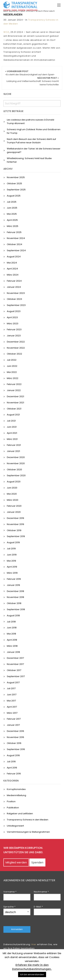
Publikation (13, 808)
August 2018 (13, 616)
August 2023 (14, 311)
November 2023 (16, 293)
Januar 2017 (13, 725)
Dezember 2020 (16, 457)
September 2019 (16, 536)
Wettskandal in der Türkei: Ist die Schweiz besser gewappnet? (34, 150)
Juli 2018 (11, 622)
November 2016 (15, 737)
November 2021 (15, 403)
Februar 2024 (14, 281)
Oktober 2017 (14, 670)
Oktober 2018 (14, 603)
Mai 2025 (12, 214)
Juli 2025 (12, 202)
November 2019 (15, 524)
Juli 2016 (11, 762)
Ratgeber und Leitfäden (20, 814)
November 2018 (15, 597)
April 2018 (12, 640)
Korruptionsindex (16, 789)
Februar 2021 (14, 445)
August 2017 (13, 682)
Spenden (37, 862)
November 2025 (16, 177)
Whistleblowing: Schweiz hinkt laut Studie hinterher (29, 160)
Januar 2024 (14, 287)
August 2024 (14, 257)
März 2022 (13, 378)
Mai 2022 (12, 372)
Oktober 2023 (14, 299)
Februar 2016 (14, 774)
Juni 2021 (12, 427)
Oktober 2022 (14, 354)
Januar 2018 (13, 652)
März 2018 (12, 646)
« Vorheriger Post (30, 73)
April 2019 (12, 567)
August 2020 (14, 482)
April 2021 (12, 433)
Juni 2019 (12, 555)
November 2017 (15, 664)
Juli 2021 (11, 421)
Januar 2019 (13, 585)
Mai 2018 (11, 634)
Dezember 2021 (15, 396)
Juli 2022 (12, 360)
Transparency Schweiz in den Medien (28, 820)
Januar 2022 (14, 390)
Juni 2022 (12, 366)
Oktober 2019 (14, 530)
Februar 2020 (14, 506)
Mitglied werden (16, 862)
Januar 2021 (13, 451)
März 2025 (13, 226)
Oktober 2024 (15, 244)
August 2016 (13, 755)
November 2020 (16, 463)
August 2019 (13, 542)
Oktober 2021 (14, 409)
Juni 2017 (12, 695)
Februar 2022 (14, 384)
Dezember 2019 (15, 518)
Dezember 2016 (15, 731)
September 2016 (16, 749)
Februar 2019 (14, 579)
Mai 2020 (12, 494)
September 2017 (16, 676)
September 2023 (16, 305)
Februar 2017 (14, 719)
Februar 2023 (14, 329)
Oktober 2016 (14, 743)
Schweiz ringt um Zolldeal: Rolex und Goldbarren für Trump (34, 131)
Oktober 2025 (14, 183)
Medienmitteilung (16, 795)
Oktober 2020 (14, 470)
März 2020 (13, 500)
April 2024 (12, 269)
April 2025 (12, 220)
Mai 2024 (12, 263)
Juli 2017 (11, 688)
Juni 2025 (12, 208)
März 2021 (12, 439)
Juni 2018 (12, 628)
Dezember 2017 (15, 658)
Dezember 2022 (16, 342)
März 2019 (12, 573)
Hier (34, 944)
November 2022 (16, 348)
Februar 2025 (14, 232)
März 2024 (13, 275)
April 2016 (12, 768)
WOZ (6, 32)
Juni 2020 (12, 488)
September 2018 (16, 609)
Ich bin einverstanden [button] (32, 974)
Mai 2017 (11, 701)
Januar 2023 (14, 336)
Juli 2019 (11, 549)
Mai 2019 (11, 561)
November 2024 (16, 238)
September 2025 (16, 190)
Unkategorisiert (15, 826)
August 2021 (13, 415)
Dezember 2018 (15, 591)
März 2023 (13, 324)
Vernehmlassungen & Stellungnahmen (28, 832)
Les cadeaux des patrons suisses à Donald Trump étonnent (30, 122)
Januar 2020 (14, 512)
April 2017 (12, 707)
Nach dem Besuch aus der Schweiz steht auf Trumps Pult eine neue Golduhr (31, 141)
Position (11, 801)
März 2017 (12, 713)
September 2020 (16, 475)
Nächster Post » (33, 81)
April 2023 (12, 317)
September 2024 (16, 250)
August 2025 (14, 196)
